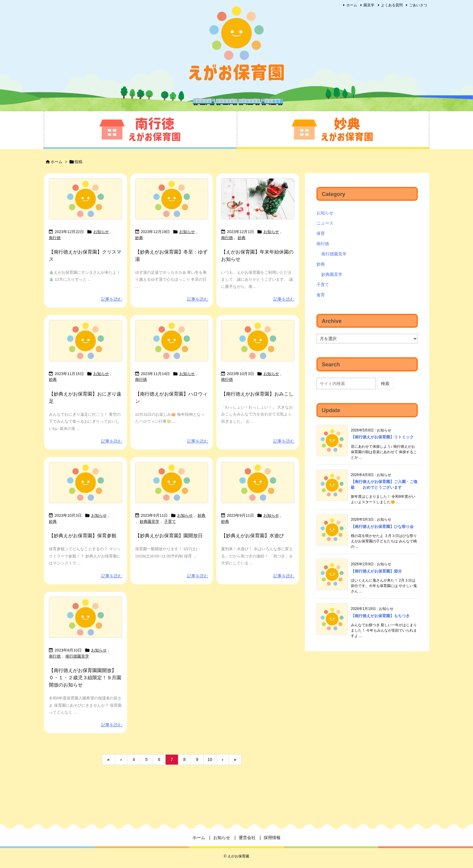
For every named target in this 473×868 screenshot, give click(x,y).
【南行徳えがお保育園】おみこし (257, 394)
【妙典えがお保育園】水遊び (252, 536)
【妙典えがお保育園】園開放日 (169, 536)
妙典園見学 (149, 521)
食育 (321, 295)
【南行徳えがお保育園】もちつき (380, 616)
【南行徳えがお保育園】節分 (376, 571)
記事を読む (112, 299)
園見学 (369, 5)
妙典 (139, 238)
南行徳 (55, 238)
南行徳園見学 (77, 656)
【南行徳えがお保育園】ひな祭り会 (382, 527)
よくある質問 (392, 5)
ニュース (325, 223)
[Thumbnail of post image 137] (258, 199)
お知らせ (101, 232)
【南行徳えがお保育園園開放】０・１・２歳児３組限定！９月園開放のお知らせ (85, 678)
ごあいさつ (418, 5)
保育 (321, 233)
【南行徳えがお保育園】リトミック (382, 437)
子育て (170, 521)
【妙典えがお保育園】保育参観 (83, 536)
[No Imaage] (86, 199)
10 (210, 759)
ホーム (352, 5)
